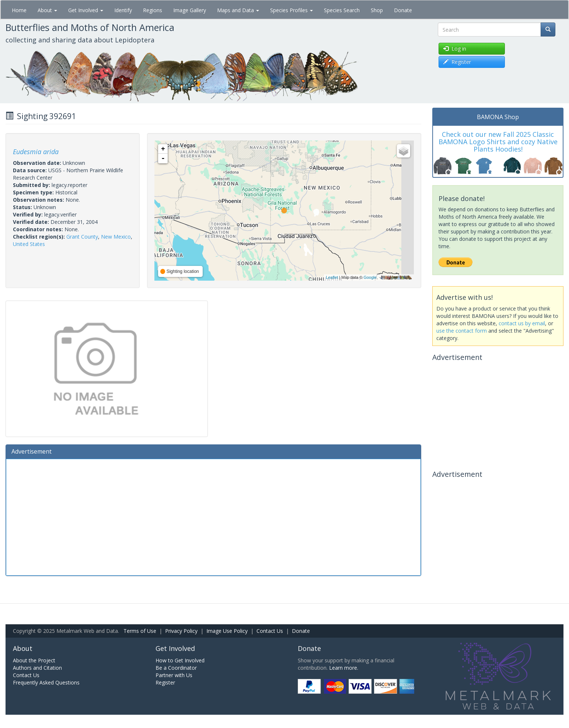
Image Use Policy (227, 631)
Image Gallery (190, 10)
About (47, 10)
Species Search (342, 10)
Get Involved (86, 10)
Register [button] (457, 62)
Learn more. (344, 668)
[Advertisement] (213, 516)
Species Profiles (292, 10)
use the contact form (462, 331)
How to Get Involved (180, 660)
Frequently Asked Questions (46, 682)
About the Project (34, 660)
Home (19, 10)
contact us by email (522, 323)
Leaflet (332, 277)
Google (370, 277)
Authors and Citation (37, 668)
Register (165, 682)
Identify (123, 10)
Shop (377, 10)
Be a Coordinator (176, 668)
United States (29, 244)
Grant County (82, 237)
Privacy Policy (181, 631)
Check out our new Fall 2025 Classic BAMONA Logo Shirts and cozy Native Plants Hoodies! (498, 142)
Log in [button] (455, 48)
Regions (153, 10)
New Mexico (116, 237)
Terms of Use (140, 631)
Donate (403, 10)
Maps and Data (238, 10)
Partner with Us (174, 675)
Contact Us (270, 631)
